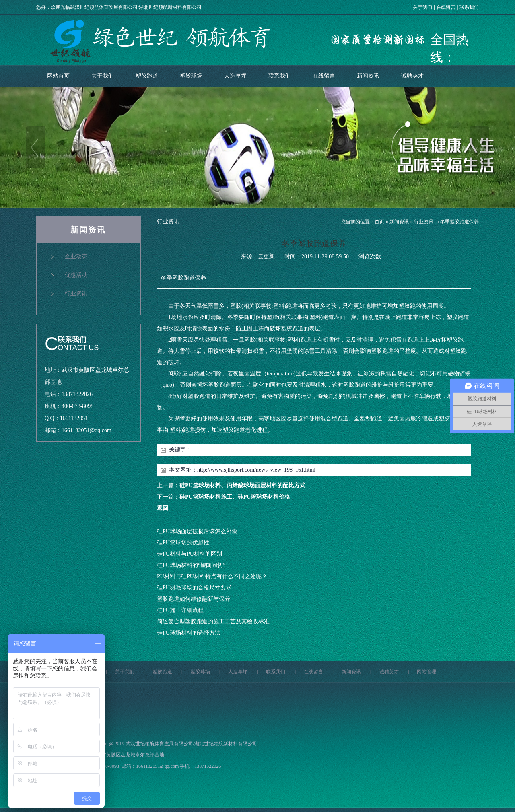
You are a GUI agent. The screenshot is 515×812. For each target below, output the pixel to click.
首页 (379, 222)
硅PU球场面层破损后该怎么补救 (197, 531)
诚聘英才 (412, 76)
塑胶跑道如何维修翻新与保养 (194, 599)
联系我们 (469, 7)
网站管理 (426, 672)
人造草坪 (235, 76)
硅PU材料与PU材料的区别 (190, 554)
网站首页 (58, 76)
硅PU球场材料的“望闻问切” (191, 565)
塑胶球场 (191, 76)
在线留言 (446, 7)
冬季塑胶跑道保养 (459, 222)
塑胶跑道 (147, 76)
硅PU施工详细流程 (180, 610)
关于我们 (422, 7)
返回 (163, 508)
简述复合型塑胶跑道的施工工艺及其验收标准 (213, 621)
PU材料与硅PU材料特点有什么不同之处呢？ (212, 576)
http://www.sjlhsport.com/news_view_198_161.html (256, 470)
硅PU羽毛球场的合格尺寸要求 (194, 588)
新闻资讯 (368, 76)
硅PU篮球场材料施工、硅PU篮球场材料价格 (235, 497)
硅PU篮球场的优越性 (183, 543)
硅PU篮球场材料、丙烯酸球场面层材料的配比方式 (242, 485)
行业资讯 (424, 222)
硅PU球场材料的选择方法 (189, 633)
